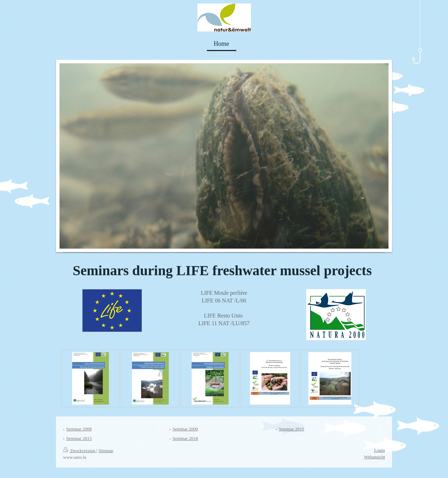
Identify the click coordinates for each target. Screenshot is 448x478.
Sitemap (106, 451)
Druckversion (80, 451)
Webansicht (374, 457)
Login (380, 450)
